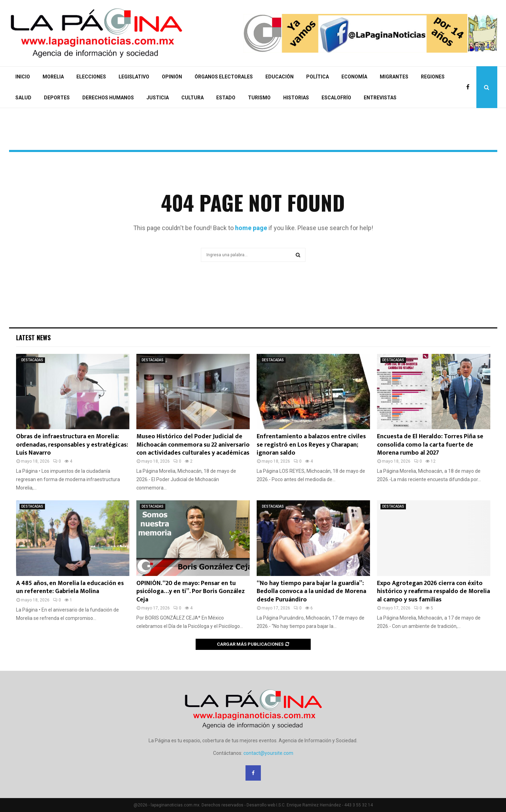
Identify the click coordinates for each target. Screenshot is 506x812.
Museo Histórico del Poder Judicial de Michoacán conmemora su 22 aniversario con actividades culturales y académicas (193, 445)
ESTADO (226, 98)
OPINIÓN (172, 77)
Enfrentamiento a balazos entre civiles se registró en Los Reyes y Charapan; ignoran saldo (311, 445)
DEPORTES (57, 98)
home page (251, 228)
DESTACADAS (32, 360)
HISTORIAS (296, 98)
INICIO (23, 77)
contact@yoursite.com (268, 753)
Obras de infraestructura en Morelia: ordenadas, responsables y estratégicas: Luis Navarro (72, 445)
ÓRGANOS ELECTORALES (224, 77)
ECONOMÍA (354, 77)
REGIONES (433, 77)
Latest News (33, 337)
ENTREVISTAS (380, 98)
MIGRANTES (394, 77)
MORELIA (53, 77)
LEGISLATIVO (134, 77)
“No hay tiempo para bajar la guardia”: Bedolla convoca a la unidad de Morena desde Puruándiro (311, 591)
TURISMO (259, 98)
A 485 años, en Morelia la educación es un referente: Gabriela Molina (70, 587)
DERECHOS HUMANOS (108, 98)
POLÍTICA (318, 77)
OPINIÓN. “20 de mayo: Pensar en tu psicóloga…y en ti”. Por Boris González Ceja (191, 591)
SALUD (23, 98)
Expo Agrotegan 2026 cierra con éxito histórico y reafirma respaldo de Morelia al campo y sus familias (433, 591)
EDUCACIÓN (280, 77)
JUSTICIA (158, 98)
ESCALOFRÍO (336, 98)
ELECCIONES (91, 77)
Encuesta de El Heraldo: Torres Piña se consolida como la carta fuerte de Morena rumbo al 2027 (430, 445)
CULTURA (192, 98)
